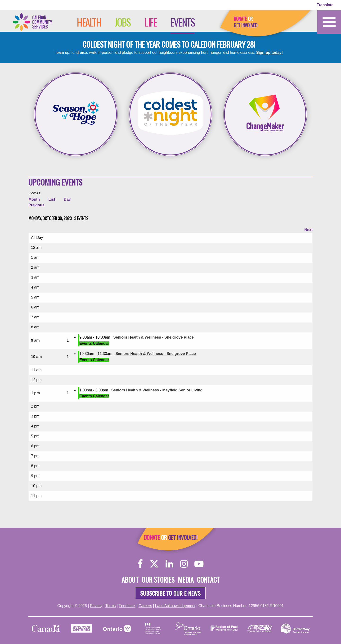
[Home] (37, 22)
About (130, 580)
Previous (36, 205)
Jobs (123, 22)
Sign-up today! (269, 52)
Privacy (96, 606)
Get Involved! (183, 537)
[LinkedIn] (169, 564)
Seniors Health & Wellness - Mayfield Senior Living (157, 390)
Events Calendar (94, 343)
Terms (111, 606)
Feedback (127, 606)
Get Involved (245, 25)
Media (186, 580)
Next (308, 230)
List (52, 199)
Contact (208, 580)
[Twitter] (154, 564)
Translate (325, 5)
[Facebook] (140, 564)
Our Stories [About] (158, 580)
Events (183, 22)
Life (150, 22)
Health (89, 22)
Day (67, 199)
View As (34, 193)
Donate (240, 19)
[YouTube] (199, 564)
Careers (145, 606)
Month (34, 199)
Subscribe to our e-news (170, 593)
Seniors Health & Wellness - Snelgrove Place (154, 337)
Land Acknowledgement (175, 606)
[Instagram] (184, 564)
